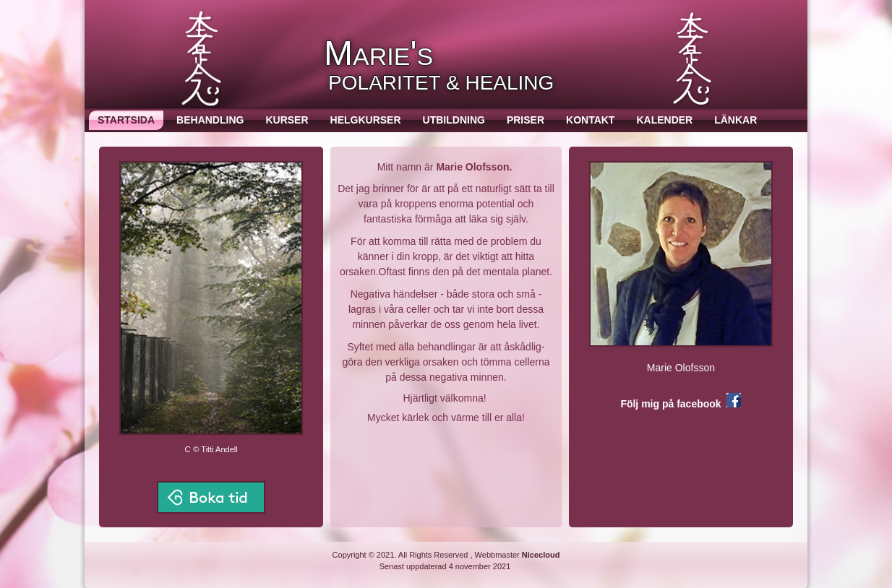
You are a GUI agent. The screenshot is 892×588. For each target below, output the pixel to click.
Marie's (378, 53)
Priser (526, 120)
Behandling (210, 120)
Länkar (736, 120)
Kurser (287, 120)
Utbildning (454, 120)
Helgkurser (366, 120)
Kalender (664, 120)
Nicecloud (541, 555)
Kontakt (590, 120)
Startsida (126, 120)
